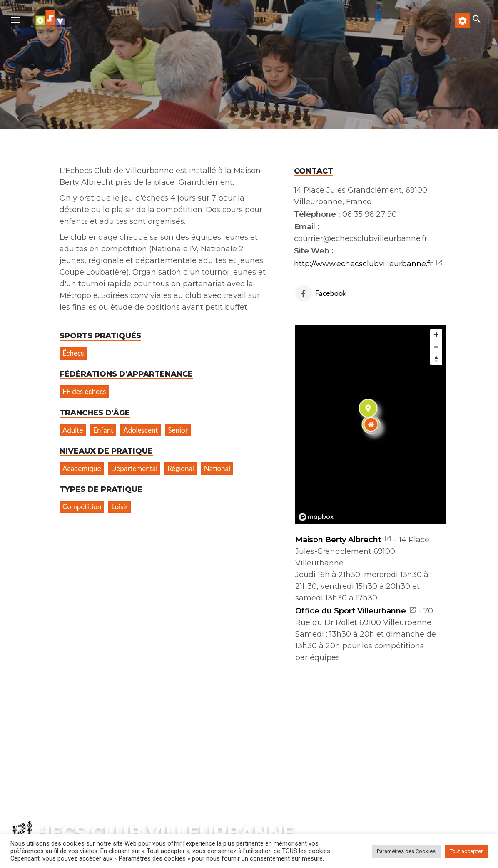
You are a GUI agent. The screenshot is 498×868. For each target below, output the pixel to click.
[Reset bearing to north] (436, 359)
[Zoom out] (436, 347)
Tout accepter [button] (466, 851)
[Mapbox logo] (316, 517)
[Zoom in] (436, 335)
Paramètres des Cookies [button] (406, 851)
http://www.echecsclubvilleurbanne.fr (363, 264)
